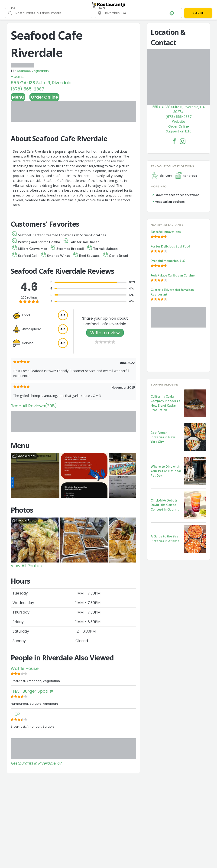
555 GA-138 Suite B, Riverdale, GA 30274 (179, 109)
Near (102, 8)
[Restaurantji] (109, 5)
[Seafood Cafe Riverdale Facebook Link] (174, 141)
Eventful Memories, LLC (168, 261)
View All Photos (26, 566)
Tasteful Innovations (166, 232)
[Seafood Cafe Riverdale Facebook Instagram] (183, 141)
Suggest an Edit (178, 131)
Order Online (44, 97)
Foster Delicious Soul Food (170, 246)
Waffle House (25, 668)
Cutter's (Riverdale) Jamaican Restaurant (172, 292)
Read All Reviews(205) (34, 406)
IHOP (15, 714)
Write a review (105, 333)
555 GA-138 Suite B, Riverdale (41, 83)
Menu (18, 97)
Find (12, 8)
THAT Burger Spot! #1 (33, 691)
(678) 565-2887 (27, 89)
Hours (17, 76)
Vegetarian (40, 71)
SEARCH (198, 13)
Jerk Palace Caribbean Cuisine (173, 275)
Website (179, 122)
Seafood (24, 71)
